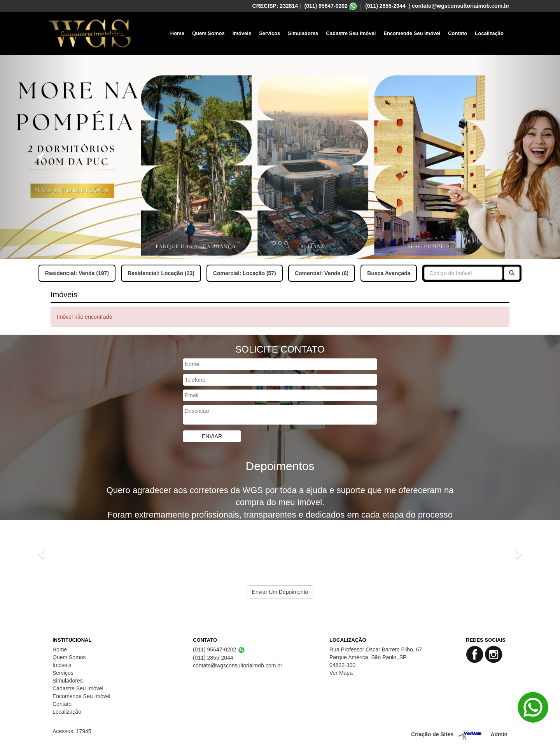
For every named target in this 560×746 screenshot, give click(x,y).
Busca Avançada (389, 273)
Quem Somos (208, 33)
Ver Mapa (341, 673)
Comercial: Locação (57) (245, 273)
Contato (458, 33)
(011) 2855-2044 (385, 6)
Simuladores (303, 33)
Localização (489, 33)
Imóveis (242, 33)
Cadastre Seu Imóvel (351, 33)
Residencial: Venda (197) (77, 273)
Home (177, 33)
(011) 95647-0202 (326, 6)
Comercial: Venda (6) (322, 273)
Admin (499, 734)
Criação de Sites (432, 734)
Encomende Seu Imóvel (412, 33)
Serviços (269, 33)
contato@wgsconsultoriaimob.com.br (461, 6)
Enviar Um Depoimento (280, 592)
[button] (42, 157)
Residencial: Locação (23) (161, 273)
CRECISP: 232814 (275, 6)
